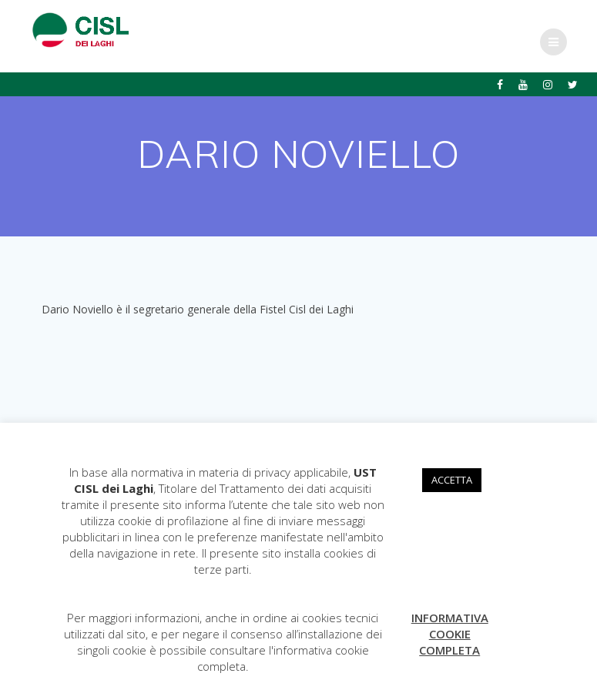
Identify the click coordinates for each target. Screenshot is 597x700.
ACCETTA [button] (452, 480)
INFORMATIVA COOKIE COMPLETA (450, 634)
